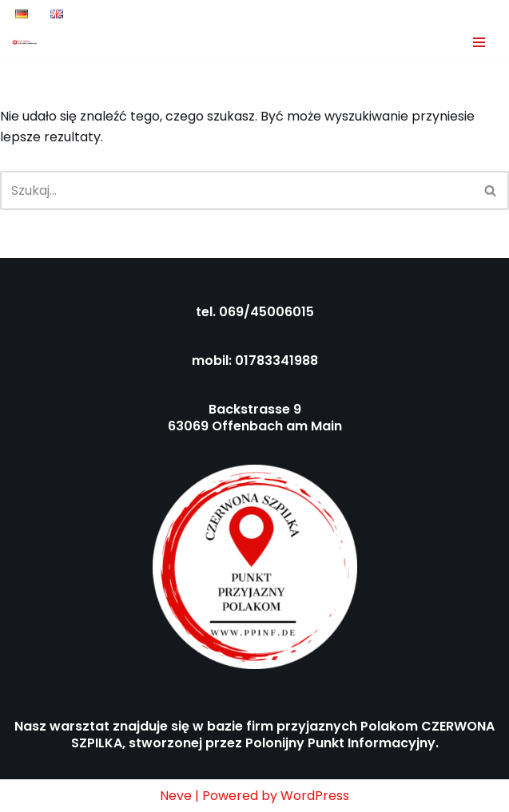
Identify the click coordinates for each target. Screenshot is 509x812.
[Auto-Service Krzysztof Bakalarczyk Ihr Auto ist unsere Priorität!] (25, 42)
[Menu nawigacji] (479, 42)
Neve (176, 796)
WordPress (315, 796)
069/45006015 (266, 312)
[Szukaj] (237, 190)
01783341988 (276, 360)
